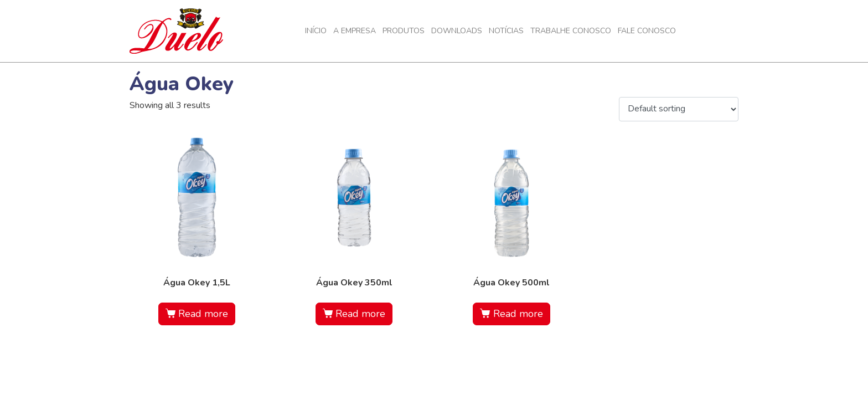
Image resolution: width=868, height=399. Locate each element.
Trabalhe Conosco (571, 31)
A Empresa (355, 31)
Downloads (457, 31)
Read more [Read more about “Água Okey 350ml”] (360, 314)
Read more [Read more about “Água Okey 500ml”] (518, 314)
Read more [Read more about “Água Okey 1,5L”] (203, 314)
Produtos (404, 31)
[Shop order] (679, 109)
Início (316, 31)
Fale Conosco (647, 31)
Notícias (506, 31)
